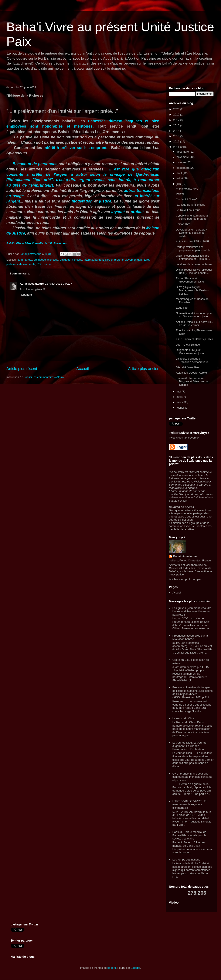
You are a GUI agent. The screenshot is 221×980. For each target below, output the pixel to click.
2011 (177, 147)
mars (180, 402)
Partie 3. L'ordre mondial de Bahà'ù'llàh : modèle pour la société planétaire (189, 835)
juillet (180, 178)
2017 (177, 120)
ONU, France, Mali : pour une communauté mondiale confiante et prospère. (192, 777)
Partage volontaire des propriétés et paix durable (193, 249)
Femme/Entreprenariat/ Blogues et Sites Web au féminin (192, 381)
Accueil (83, 369)
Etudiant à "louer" (186, 199)
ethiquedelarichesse (46, 260)
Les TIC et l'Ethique (188, 345)
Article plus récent (22, 369)
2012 (177, 141)
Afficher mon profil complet (185, 579)
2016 (177, 125)
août (180, 173)
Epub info (182, 308)
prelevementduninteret (136, 260)
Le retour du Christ (184, 718)
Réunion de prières (181, 507)
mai (179, 392)
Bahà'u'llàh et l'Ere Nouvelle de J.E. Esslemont (37, 243)
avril (179, 397)
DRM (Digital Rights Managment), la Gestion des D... (192, 290)
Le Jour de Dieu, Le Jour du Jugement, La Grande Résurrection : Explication (189, 746)
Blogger (135, 968)
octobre (182, 162)
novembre (183, 157)
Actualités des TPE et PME (192, 241)
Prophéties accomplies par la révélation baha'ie (190, 637)
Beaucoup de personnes (35, 164)
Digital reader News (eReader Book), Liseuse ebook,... (194, 271)
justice (105, 201)
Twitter (180, 194)
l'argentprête (113, 260)
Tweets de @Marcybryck (184, 438)
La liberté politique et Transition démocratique (192, 360)
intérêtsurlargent (94, 260)
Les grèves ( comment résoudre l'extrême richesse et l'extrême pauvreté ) (192, 611)
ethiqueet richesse (71, 260)
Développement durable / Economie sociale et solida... (191, 233)
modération (82, 201)
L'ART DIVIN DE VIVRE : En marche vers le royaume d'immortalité (190, 804)
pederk (112, 968)
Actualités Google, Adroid (191, 373)
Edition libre (183, 224)
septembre (183, 168)
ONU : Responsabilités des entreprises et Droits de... (193, 257)
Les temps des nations (186, 860)
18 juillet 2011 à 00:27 (59, 284)
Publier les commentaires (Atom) (44, 377)
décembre (183, 152)
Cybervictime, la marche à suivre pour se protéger (192, 217)
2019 (177, 115)
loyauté (118, 212)
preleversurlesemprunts (21, 264)
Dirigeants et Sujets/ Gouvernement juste (190, 352)
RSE (40, 264)
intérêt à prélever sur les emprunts (76, 148)
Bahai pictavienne (185, 556)
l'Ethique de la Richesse (190, 205)
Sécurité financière (187, 367)
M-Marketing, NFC (187, 189)
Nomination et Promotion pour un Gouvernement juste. (194, 315)
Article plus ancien (144, 369)
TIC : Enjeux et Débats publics (194, 339)
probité (137, 212)
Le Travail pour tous (188, 210)
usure (47, 264)
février (181, 408)
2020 (177, 109)
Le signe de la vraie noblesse (194, 264)
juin (179, 184)
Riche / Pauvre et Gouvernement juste (190, 280)
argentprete (25, 260)
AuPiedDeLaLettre (32, 284)
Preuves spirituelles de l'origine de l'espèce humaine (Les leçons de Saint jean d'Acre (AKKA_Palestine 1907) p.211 (192, 692)
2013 (177, 136)
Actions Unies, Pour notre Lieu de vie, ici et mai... (194, 324)
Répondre (26, 295)
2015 (177, 131)
